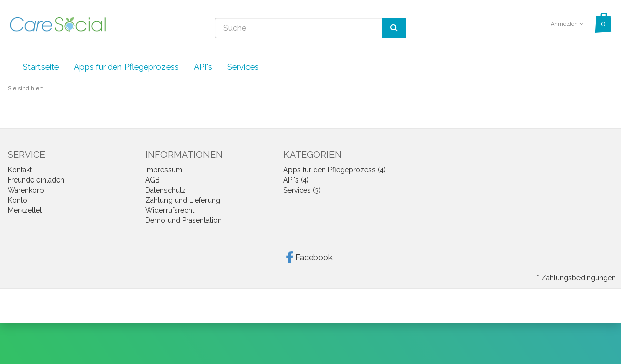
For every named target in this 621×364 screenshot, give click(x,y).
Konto (17, 200)
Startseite (41, 67)
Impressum (164, 170)
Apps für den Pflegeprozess (126, 67)
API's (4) (296, 180)
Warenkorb (26, 190)
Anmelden (567, 24)
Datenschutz (165, 190)
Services (243, 67)
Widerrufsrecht (170, 210)
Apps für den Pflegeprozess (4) (335, 170)
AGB (153, 180)
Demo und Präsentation (183, 220)
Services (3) (302, 190)
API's (203, 67)
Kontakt (20, 170)
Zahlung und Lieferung (183, 200)
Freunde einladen (36, 180)
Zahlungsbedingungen (578, 278)
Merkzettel (25, 210)
